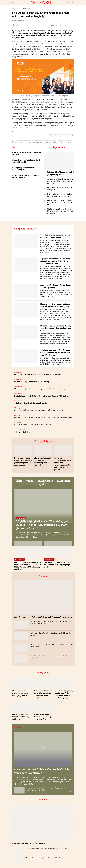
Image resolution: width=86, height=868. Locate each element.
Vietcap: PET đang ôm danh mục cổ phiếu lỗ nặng (32, 382)
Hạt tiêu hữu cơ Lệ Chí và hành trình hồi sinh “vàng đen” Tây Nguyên (43, 618)
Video (38, 481)
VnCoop (44, 577)
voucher (69, 142)
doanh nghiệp (37, 142)
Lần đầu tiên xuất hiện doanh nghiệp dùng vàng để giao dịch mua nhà (39, 410)
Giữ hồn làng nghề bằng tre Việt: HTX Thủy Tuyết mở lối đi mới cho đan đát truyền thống (46, 790)
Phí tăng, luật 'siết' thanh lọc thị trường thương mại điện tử (26, 176)
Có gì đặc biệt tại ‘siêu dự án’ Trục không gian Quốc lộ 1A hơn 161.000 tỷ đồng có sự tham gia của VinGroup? (42, 525)
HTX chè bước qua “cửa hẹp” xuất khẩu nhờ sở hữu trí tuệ (27, 153)
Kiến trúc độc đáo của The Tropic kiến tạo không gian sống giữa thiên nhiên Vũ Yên (43, 417)
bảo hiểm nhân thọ (24, 142)
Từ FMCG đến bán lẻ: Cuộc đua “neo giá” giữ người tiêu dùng (43, 717)
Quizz (52, 485)
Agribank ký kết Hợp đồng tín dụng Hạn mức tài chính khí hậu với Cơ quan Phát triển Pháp (61, 181)
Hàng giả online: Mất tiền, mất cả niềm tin (29, 844)
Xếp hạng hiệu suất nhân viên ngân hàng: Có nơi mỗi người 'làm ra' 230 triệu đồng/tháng (61, 211)
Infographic (54, 481)
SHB (54, 142)
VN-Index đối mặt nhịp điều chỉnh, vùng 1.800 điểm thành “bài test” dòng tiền (41, 389)
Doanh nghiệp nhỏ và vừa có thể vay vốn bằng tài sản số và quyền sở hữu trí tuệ (60, 202)
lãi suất (47, 142)
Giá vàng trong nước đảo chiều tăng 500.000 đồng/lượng (24, 169)
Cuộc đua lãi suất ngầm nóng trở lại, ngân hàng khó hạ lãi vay (45, 849)
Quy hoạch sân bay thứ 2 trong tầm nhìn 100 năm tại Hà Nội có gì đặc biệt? (58, 565)
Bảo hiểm (26, 432)
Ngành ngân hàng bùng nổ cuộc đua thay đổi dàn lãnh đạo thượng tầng (59, 195)
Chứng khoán (18, 372)
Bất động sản (18, 401)
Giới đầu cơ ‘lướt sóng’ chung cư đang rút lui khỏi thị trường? (35, 424)
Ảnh (26, 481)
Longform (37, 485)
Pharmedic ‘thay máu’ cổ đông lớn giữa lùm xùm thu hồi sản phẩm (27, 161)
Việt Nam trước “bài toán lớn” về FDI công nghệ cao (21, 717)
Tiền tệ (17, 432)
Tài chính (16, 9)
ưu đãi (61, 142)
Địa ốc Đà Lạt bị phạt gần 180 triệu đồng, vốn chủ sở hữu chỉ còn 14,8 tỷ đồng (41, 396)
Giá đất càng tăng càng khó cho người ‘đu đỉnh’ (31, 403)
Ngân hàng (25, 9)
